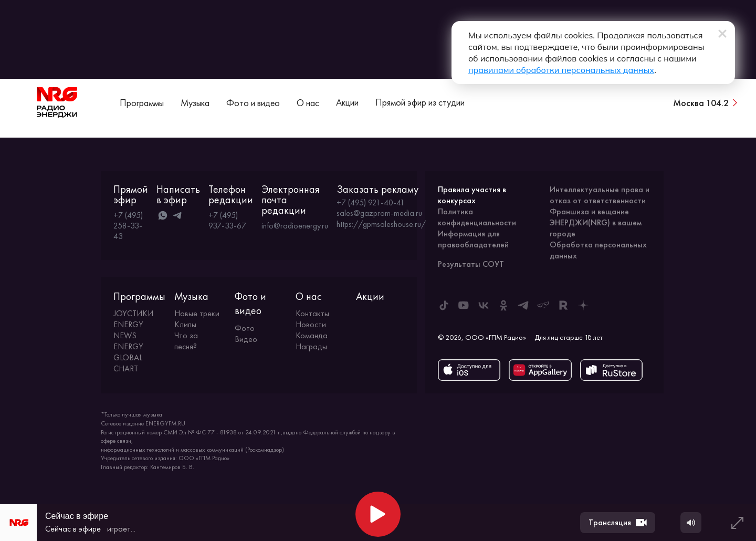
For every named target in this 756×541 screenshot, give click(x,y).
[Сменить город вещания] (706, 102)
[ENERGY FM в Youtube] (464, 305)
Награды (311, 346)
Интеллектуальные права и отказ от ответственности (600, 195)
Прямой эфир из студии (420, 102)
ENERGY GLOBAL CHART (128, 357)
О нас (308, 103)
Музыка (195, 103)
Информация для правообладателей (473, 239)
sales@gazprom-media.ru (379, 213)
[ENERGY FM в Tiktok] (444, 305)
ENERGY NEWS (128, 330)
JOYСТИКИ (133, 313)
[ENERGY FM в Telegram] (523, 305)
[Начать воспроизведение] (378, 514)
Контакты (312, 313)
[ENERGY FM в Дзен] (583, 305)
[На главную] (57, 102)
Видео (246, 339)
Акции (347, 102)
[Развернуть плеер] (737, 523)
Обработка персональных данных (598, 250)
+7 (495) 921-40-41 (371, 203)
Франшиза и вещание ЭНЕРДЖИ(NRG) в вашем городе (596, 222)
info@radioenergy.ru (295, 226)
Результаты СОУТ (471, 264)
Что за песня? (186, 341)
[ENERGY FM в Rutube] (563, 305)
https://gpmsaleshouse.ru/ (381, 224)
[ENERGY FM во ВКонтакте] (484, 305)
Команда (312, 335)
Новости (311, 324)
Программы (142, 103)
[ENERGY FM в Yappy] (543, 305)
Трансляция (618, 523)
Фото (245, 328)
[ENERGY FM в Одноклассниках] (503, 305)
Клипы (185, 324)
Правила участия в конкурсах (472, 195)
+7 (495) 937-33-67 (227, 220)
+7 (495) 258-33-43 (128, 226)
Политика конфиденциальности (477, 217)
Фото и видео (253, 103)
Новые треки (197, 313)
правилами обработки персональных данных (561, 70)
